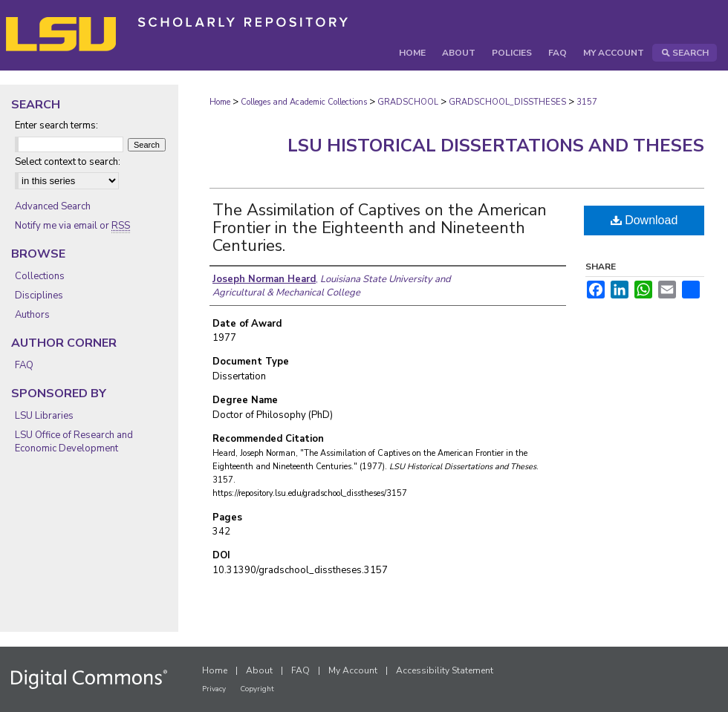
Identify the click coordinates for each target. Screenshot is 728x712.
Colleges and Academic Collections (304, 102)
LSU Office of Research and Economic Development (74, 442)
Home (220, 102)
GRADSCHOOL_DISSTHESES (507, 102)
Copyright (257, 689)
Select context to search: (68, 162)
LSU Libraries (44, 416)
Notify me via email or (72, 226)
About (259, 670)
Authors (32, 315)
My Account (353, 670)
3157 (587, 102)
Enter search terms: (56, 125)
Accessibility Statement (445, 670)
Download (644, 220)
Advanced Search (53, 206)
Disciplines (39, 295)
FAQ (24, 365)
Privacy (214, 689)
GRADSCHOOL (408, 102)
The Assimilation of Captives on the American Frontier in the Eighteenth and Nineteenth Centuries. (380, 228)
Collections (40, 276)
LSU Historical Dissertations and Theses (496, 146)
